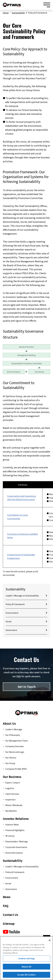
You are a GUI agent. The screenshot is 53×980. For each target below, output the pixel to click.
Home (6, 13)
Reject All (26, 968)
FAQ (19, 676)
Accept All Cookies (26, 976)
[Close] (50, 942)
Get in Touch (27, 687)
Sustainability (18, 13)
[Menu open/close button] (47, 5)
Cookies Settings (26, 960)
